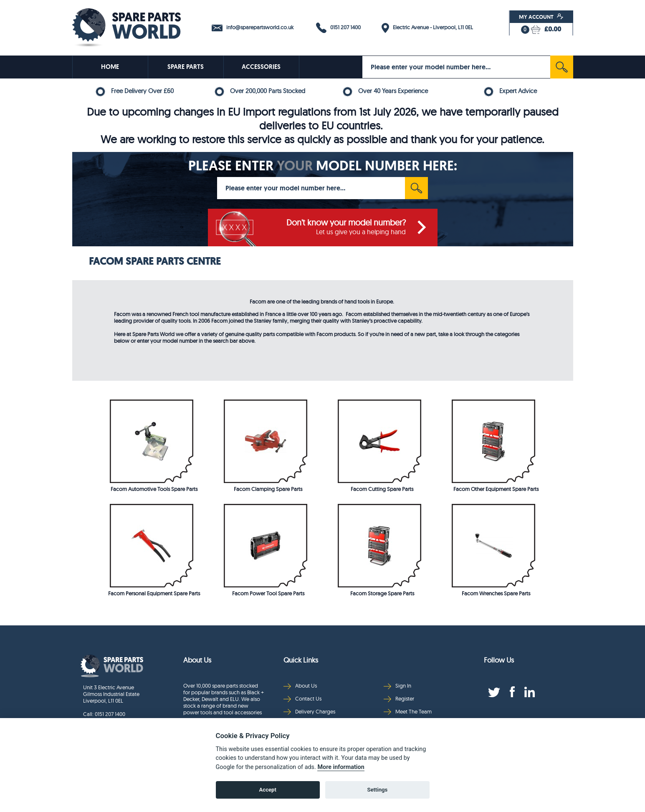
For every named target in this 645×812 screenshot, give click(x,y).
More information (341, 767)
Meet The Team (408, 712)
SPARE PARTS (186, 67)
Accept (268, 790)
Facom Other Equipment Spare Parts (496, 489)
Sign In (397, 686)
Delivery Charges (309, 712)
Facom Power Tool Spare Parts (268, 593)
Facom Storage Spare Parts (382, 593)
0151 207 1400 (338, 28)
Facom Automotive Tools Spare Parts (154, 489)
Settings (377, 790)
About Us (300, 686)
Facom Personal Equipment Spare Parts (154, 593)
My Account (541, 17)
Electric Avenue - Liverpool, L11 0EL (427, 28)
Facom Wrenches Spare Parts (496, 593)
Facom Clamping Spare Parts (268, 489)
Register (399, 699)
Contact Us (302, 699)
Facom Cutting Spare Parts (382, 489)
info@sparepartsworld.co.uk (253, 28)
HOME (110, 67)
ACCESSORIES (261, 67)
